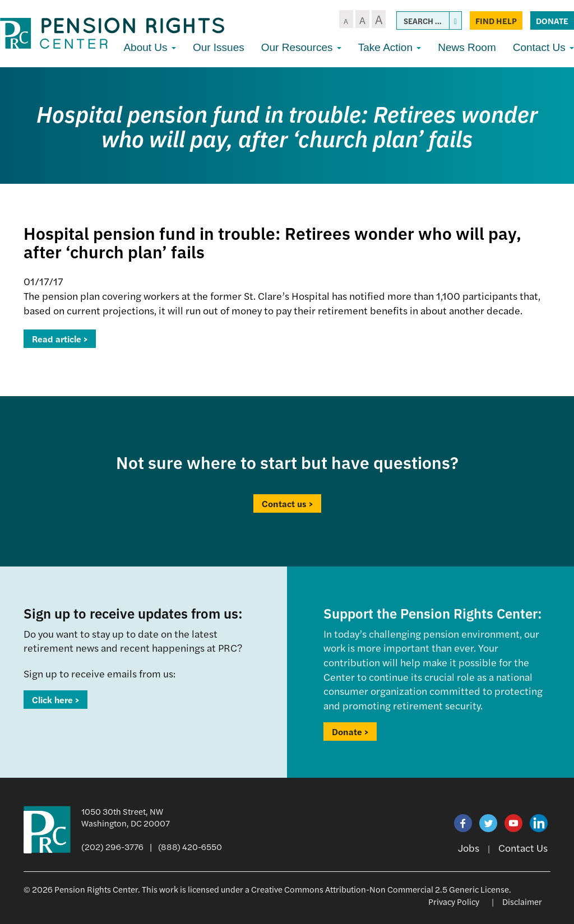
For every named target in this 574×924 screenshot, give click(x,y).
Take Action (390, 47)
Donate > (350, 732)
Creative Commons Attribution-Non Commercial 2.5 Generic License (380, 889)
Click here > (55, 700)
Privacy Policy (454, 901)
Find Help (496, 20)
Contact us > (287, 503)
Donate (552, 20)
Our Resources (301, 47)
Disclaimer (522, 901)
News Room (467, 47)
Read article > (60, 339)
